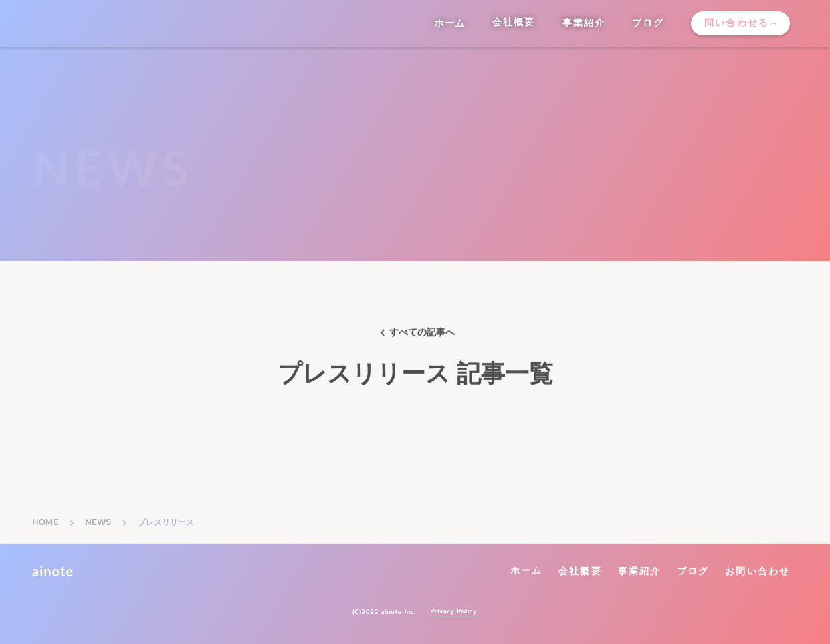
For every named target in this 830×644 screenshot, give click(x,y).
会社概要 (580, 571)
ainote (53, 571)
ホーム (526, 571)
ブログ (693, 571)
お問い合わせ (757, 571)
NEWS (98, 522)
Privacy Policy (453, 611)
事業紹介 (639, 571)
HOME (45, 522)
